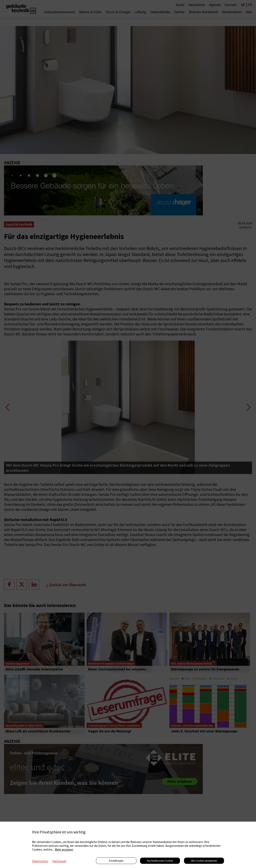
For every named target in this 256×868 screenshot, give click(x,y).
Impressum (59, 861)
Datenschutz (40, 861)
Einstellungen (116, 861)
